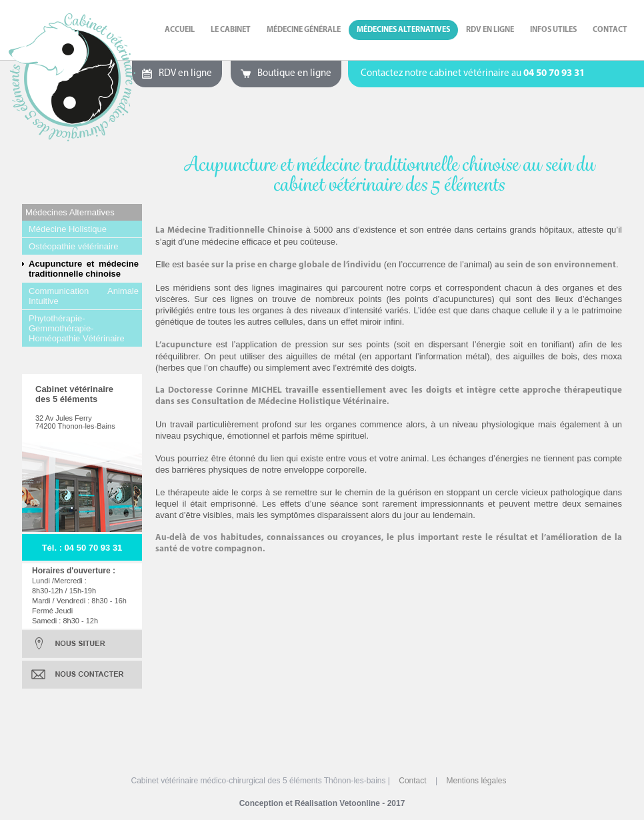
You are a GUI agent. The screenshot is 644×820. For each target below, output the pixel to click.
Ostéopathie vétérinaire (73, 246)
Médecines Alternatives (403, 30)
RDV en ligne (490, 30)
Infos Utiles (553, 30)
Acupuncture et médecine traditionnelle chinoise (84, 269)
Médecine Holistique (68, 229)
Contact (610, 30)
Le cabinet (231, 30)
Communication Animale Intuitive (84, 296)
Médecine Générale (304, 30)
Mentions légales (476, 781)
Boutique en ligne (294, 74)
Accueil (180, 30)
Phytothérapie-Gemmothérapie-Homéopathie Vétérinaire (77, 328)
